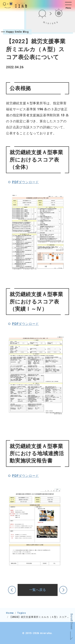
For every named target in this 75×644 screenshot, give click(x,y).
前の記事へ (12, 594)
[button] (69, 5)
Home (10, 613)
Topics (22, 613)
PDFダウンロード (25, 182)
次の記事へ (63, 594)
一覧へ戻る (38, 590)
